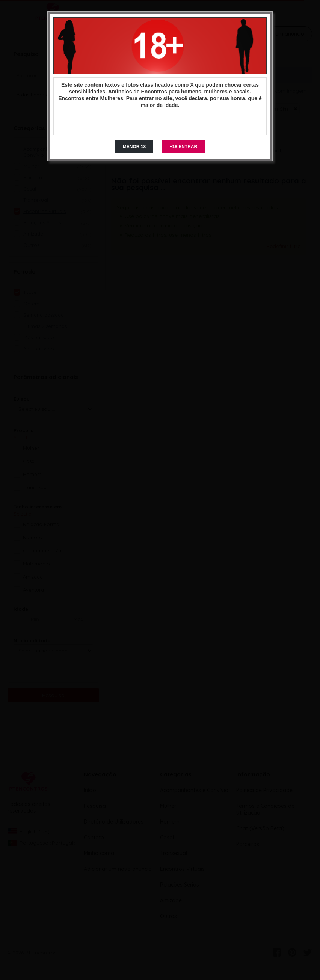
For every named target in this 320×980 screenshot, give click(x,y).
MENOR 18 (134, 147)
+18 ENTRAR (184, 147)
